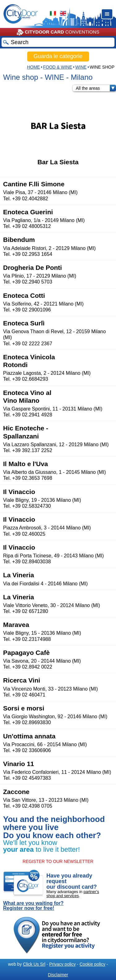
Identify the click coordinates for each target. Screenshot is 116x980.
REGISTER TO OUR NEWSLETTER (58, 861)
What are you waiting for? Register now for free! (33, 906)
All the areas (96, 88)
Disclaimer (58, 975)
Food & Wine (58, 67)
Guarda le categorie (58, 56)
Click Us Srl (34, 964)
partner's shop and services (73, 894)
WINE (81, 67)
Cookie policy (92, 964)
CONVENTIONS (58, 32)
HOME (33, 67)
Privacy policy (62, 964)
